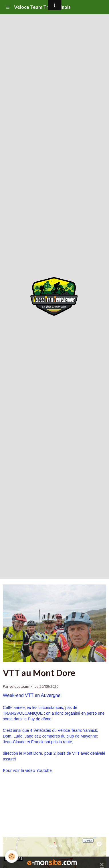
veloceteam (19, 686)
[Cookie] (12, 856)
